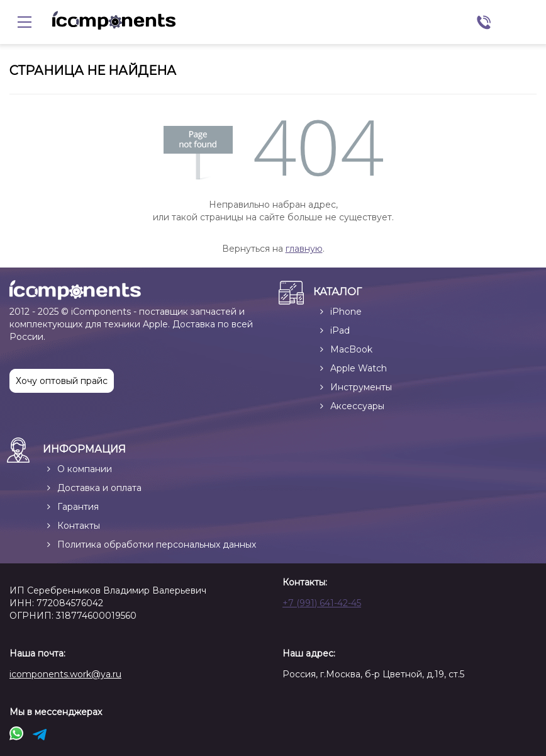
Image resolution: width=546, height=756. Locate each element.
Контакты (79, 526)
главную (304, 249)
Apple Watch (359, 368)
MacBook (351, 349)
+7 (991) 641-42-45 (322, 603)
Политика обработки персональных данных (157, 544)
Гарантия (78, 507)
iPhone (346, 312)
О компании (85, 469)
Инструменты (361, 387)
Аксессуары (357, 406)
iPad (340, 330)
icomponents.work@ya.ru (65, 674)
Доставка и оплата (99, 488)
